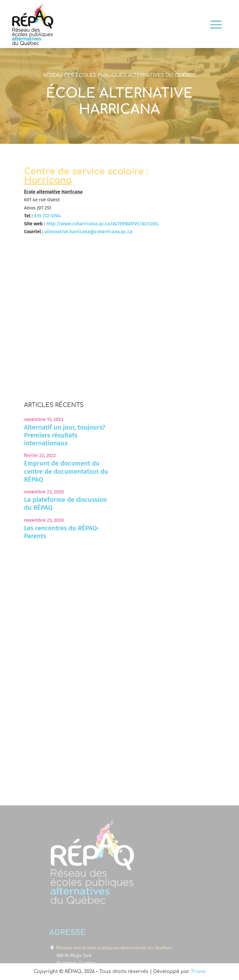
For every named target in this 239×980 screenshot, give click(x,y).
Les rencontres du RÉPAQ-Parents (62, 532)
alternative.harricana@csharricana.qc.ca (88, 232)
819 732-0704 (47, 216)
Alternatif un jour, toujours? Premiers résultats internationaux (65, 435)
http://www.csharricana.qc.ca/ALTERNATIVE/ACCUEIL (103, 224)
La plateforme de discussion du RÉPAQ (65, 504)
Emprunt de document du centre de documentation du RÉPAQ (66, 471)
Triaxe (198, 972)
